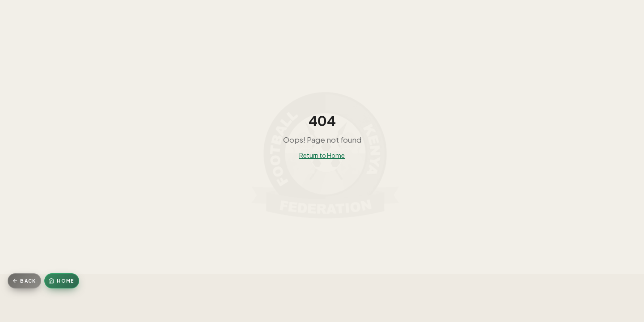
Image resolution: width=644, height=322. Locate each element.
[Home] (62, 281)
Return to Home (322, 155)
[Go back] (24, 281)
